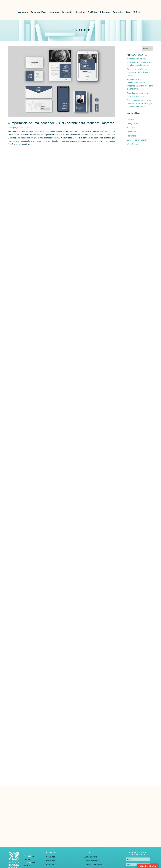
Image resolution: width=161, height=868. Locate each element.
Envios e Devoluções (93, 861)
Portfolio (92, 12)
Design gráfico (38, 12)
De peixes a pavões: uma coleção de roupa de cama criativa (138, 72)
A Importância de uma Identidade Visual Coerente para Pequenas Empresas (61, 123)
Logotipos (54, 12)
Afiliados (131, 119)
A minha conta (91, 857)
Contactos (118, 12)
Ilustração (67, 12)
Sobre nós (105, 12)
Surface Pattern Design (137, 140)
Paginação (131, 136)
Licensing (80, 12)
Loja (128, 12)
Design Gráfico (23, 128)
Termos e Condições (93, 865)
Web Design (132, 144)
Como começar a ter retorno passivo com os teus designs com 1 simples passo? (140, 103)
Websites (23, 12)
